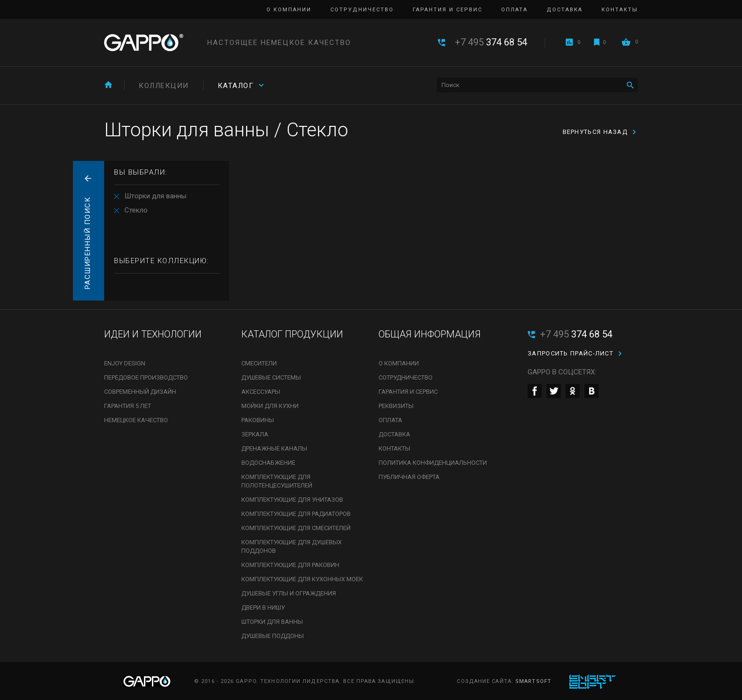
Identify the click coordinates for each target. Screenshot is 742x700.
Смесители (259, 363)
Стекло (136, 210)
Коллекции (164, 86)
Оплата (514, 10)
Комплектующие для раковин (290, 565)
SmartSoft (533, 681)
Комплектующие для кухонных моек (302, 579)
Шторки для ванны (155, 196)
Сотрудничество (362, 10)
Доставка (565, 10)
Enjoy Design (125, 363)
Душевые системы (271, 377)
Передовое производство (146, 377)
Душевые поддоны (273, 636)
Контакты (620, 10)
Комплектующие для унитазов (292, 500)
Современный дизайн (140, 392)
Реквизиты (396, 406)
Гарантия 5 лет (128, 406)
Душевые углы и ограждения (289, 593)
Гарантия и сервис (447, 10)
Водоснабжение (268, 463)
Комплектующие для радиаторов (296, 514)
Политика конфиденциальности (433, 463)
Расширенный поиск (88, 243)
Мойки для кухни (270, 406)
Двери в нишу (263, 607)
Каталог (236, 86)
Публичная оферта (409, 477)
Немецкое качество (136, 420)
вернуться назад (595, 132)
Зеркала (255, 434)
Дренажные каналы (274, 448)
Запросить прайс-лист (570, 353)
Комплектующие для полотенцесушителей (277, 481)
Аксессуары (261, 392)
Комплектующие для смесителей (296, 528)
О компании (289, 10)
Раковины (258, 420)
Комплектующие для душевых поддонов (291, 546)
